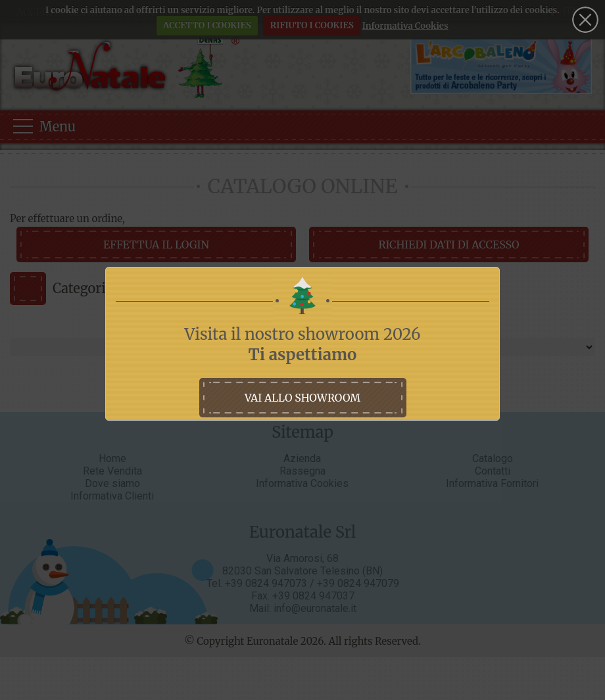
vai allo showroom (302, 398)
